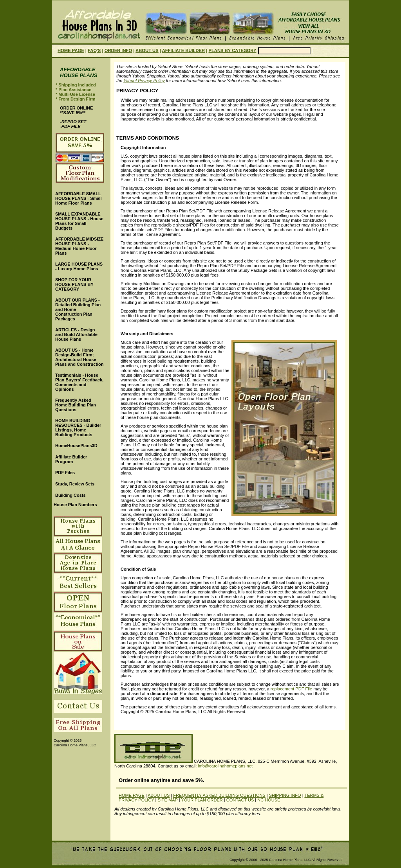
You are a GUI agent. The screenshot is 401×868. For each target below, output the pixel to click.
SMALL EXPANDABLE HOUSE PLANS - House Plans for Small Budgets (79, 221)
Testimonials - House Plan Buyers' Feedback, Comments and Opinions (79, 382)
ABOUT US (147, 50)
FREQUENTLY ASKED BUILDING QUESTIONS (219, 795)
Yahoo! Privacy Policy (144, 81)
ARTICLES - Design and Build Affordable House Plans (76, 334)
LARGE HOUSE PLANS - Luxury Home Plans (79, 266)
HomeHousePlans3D (76, 446)
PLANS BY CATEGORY (233, 50)
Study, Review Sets (75, 484)
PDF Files (65, 473)
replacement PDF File (291, 689)
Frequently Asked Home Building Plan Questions (76, 405)
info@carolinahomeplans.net (225, 766)
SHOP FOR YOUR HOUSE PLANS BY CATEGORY (74, 284)
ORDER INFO (118, 50)
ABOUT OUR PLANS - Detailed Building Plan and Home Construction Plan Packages (78, 309)
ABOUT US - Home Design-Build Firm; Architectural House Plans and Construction (79, 357)
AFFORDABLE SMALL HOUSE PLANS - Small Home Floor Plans (79, 198)
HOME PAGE (71, 50)
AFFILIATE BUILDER (183, 50)
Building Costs (70, 495)
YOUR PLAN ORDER (202, 800)
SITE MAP (167, 800)
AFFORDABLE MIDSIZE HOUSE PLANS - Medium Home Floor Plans (79, 246)
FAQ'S (94, 50)
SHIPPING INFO (285, 795)
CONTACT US (240, 800)
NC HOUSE (269, 800)
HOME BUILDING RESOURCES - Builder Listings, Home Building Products (78, 428)
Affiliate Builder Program (71, 459)
